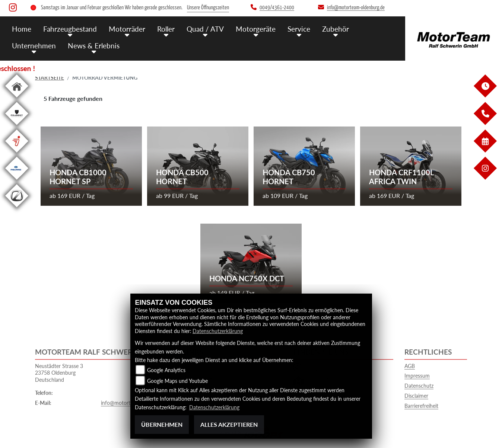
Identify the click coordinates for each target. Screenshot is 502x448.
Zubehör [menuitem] (336, 29)
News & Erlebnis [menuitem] (94, 46)
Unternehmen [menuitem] (34, 46)
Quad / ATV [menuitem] (205, 29)
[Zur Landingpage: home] (17, 99)
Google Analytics (166, 370)
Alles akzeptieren (229, 424)
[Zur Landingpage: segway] (17, 154)
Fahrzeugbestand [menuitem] (70, 29)
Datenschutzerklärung (218, 331)
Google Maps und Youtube (177, 381)
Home (22, 29)
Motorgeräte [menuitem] (256, 29)
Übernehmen (162, 424)
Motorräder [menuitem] (127, 29)
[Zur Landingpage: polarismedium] (17, 181)
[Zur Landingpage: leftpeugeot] (17, 126)
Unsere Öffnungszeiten (208, 8)
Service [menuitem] (299, 29)
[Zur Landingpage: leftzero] (17, 209)
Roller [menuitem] (166, 29)
